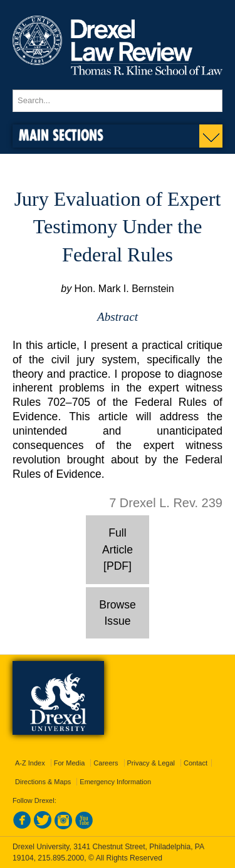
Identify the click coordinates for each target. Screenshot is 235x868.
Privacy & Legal (151, 763)
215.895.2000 (61, 858)
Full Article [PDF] (118, 549)
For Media (70, 763)
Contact (196, 763)
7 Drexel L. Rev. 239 (166, 503)
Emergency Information (115, 782)
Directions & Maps (43, 782)
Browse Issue (118, 613)
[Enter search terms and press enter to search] (118, 101)
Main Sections (61, 135)
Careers (106, 763)
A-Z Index (30, 763)
